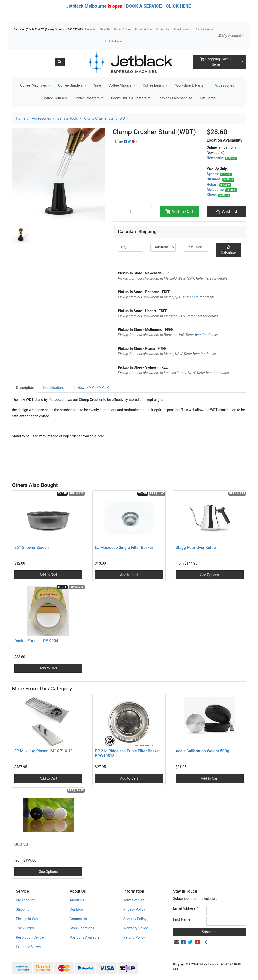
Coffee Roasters (87, 98)
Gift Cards (208, 98)
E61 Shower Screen (31, 547)
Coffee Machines (34, 85)
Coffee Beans (154, 85)
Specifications (54, 388)
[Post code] (196, 247)
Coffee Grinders (71, 85)
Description (25, 388)
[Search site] (60, 62)
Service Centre (204, 30)
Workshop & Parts (190, 85)
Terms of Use (134, 900)
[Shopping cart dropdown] (243, 62)
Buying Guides (123, 30)
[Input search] (33, 62)
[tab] (25, 388)
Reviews (92, 388)
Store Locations (183, 30)
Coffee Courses (55, 98)
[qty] (130, 247)
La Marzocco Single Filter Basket (124, 547)
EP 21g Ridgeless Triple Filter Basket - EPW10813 (129, 753)
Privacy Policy (134, 909)
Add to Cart (180, 212)
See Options (209, 575)
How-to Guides (144, 30)
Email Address (186, 908)
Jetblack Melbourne (86, 6)
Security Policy (135, 919)
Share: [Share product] (125, 142)
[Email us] (177, 942)
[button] (231, 36)
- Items (216, 62)
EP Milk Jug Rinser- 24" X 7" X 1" (43, 751)
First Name (182, 919)
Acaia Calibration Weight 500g (202, 751)
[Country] (163, 247)
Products (90, 30)
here (208, 278)
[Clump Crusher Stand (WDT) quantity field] (132, 212)
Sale (98, 85)
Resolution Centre (30, 937)
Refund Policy (134, 937)
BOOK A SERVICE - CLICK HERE (158, 6)
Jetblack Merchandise (175, 98)
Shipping (23, 909)
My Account (25, 900)
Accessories (225, 85)
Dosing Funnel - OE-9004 (36, 641)
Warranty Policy (136, 928)
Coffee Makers (120, 85)
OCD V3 (21, 844)
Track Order (25, 928)
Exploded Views (114, 41)
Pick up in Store (28, 919)
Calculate (228, 250)
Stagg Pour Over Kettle (196, 547)
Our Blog (76, 909)
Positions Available (84, 937)
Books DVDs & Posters (129, 98)
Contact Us (163, 30)
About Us (105, 30)
